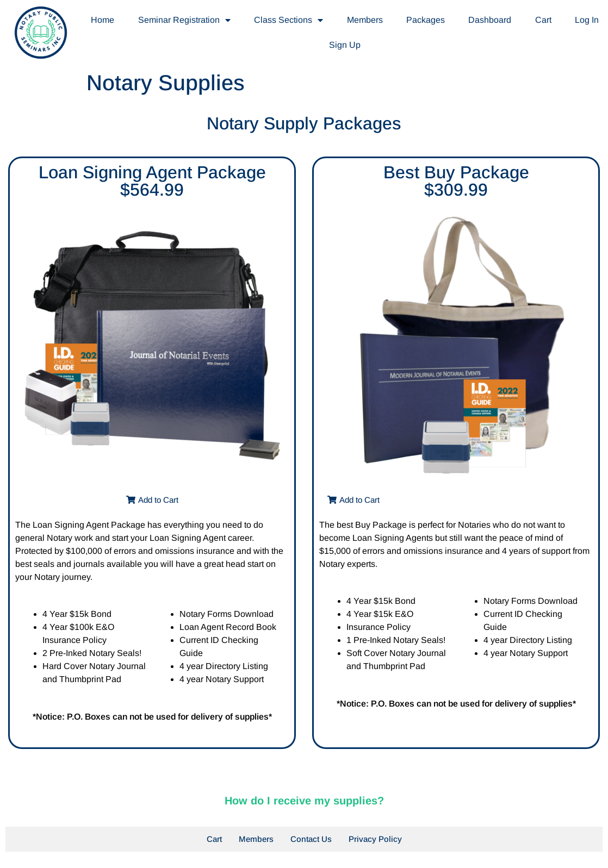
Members (365, 20)
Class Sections (289, 20)
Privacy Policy (375, 839)
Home (103, 20)
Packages (426, 20)
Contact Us (311, 839)
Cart (543, 20)
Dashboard (490, 20)
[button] (152, 500)
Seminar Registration (184, 20)
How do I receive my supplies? (304, 801)
